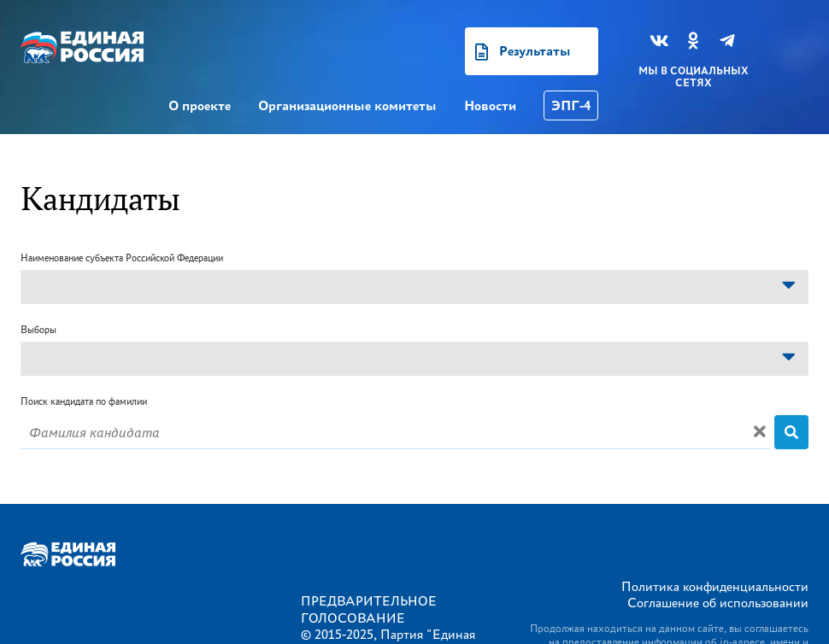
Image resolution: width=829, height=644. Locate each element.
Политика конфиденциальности (715, 586)
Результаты (535, 51)
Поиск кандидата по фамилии (84, 401)
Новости (490, 105)
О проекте (200, 105)
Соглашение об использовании (718, 603)
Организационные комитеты (347, 105)
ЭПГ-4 (571, 105)
